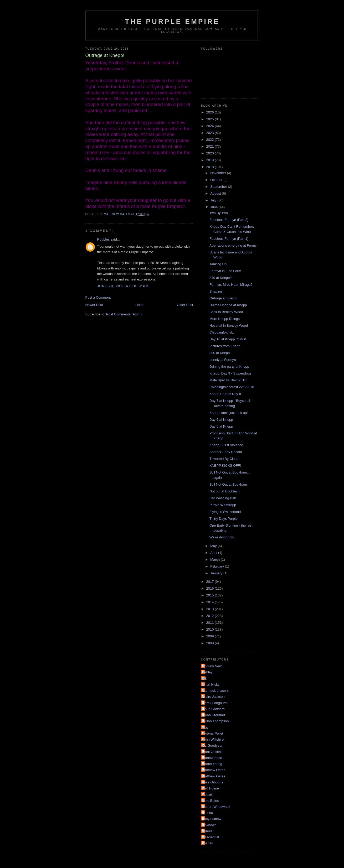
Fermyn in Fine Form (225, 271)
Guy (206, 727)
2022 (211, 140)
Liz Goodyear (212, 745)
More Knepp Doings (225, 319)
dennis (207, 831)
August (216, 193)
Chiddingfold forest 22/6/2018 (232, 387)
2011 (211, 623)
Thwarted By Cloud (224, 459)
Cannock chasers (215, 691)
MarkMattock (212, 758)
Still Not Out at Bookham (228, 484)
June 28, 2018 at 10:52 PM (123, 286)
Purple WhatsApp (223, 505)
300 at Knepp (220, 353)
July (214, 200)
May (214, 546)
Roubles (104, 239)
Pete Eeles (211, 801)
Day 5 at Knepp (221, 426)
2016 (211, 588)
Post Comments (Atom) (124, 314)
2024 (211, 126)
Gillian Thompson (216, 721)
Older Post (185, 305)
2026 (211, 112)
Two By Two (219, 213)
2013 (211, 609)
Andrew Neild (212, 666)
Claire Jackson (214, 697)
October (217, 180)
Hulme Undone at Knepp (228, 305)
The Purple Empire (172, 22)
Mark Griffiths (212, 752)
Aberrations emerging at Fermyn (234, 245)
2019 (211, 160)
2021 (211, 146)
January (217, 573)
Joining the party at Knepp (229, 367)
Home (140, 305)
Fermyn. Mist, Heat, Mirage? (231, 285)
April (214, 553)
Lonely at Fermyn (223, 360)
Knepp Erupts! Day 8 (225, 394)
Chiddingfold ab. (222, 332)
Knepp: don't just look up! (229, 413)
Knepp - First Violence (226, 445)
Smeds (208, 813)
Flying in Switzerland (225, 512)
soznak (208, 843)
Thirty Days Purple (224, 519)
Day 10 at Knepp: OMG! (228, 339)
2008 (211, 643)
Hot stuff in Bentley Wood (229, 326)
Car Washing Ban (223, 498)
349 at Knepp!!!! (222, 278)
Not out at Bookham (225, 491)
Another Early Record (226, 452)
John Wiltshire (213, 739)
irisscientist (211, 837)
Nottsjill (208, 794)
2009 (211, 636)
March (215, 560)
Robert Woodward (216, 807)
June (214, 207)
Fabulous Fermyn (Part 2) (229, 220)
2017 (211, 582)
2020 (211, 153)
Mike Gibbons (213, 782)
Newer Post (94, 305)
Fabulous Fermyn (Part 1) (229, 239)
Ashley (207, 672)
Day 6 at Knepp (221, 420)
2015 (211, 595)
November (219, 173)
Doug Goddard (214, 709)
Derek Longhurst (215, 703)
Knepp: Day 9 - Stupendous (230, 373)
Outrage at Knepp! (223, 298)
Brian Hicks (211, 685)
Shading (216, 291)
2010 (211, 629)
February (218, 566)
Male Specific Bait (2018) (229, 380)
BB (205, 679)
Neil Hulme (211, 788)
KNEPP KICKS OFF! (225, 466)
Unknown (209, 825)
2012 (211, 616)
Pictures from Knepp (225, 346)
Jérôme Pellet (213, 733)
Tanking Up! (219, 264)
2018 (211, 167)
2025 (211, 119)
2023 (211, 133)
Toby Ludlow (212, 819)
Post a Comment (98, 297)
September (219, 187)
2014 (211, 602)
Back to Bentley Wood (226, 312)
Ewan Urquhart (214, 715)
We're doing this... (223, 537)
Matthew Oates (214, 770)
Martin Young (212, 764)
